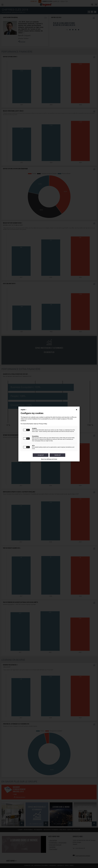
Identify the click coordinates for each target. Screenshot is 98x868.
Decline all (57, 455)
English (24, 410)
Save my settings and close (49, 459)
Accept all (41, 455)
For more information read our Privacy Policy (34, 424)
